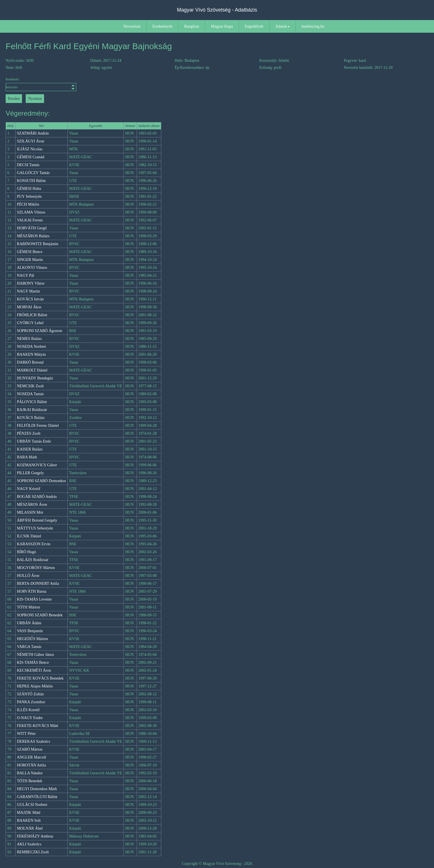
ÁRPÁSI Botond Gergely (37, 520)
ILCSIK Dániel (29, 536)
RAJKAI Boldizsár (32, 410)
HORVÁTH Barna (32, 591)
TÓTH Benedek (30, 781)
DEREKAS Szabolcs (34, 741)
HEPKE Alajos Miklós (35, 686)
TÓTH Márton (29, 607)
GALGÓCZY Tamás (33, 173)
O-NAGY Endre (30, 718)
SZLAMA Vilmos (31, 212)
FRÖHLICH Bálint (32, 315)
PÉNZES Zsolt (29, 433)
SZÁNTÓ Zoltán (30, 694)
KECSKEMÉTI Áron (34, 670)
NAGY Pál (26, 275)
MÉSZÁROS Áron (32, 505)
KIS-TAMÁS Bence (33, 662)
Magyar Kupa (222, 26)
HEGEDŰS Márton (32, 639)
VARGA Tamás (29, 647)
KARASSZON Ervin (34, 544)
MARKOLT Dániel (32, 370)
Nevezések (132, 26)
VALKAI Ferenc (30, 220)
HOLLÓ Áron (28, 576)
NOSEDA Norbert (31, 347)
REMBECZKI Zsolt (33, 852)
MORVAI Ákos (29, 307)
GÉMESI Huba (29, 189)
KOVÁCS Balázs (31, 418)
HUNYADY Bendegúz (35, 378)
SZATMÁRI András (33, 133)
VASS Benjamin (30, 631)
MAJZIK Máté (29, 813)
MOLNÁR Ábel (30, 828)
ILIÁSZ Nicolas (30, 149)
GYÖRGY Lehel (30, 323)
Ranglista (192, 26)
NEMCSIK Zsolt (30, 386)
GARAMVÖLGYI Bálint (37, 797)
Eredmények (163, 26)
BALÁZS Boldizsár (33, 560)
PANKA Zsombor (31, 702)
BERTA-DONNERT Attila (38, 584)
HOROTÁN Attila (31, 765)
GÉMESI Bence (30, 252)
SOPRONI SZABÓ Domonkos (42, 481)
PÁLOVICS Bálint (32, 402)
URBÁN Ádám (29, 623)
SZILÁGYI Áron (31, 141)
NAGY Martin (29, 291)
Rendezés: (41, 84)
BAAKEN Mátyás (31, 354)
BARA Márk (27, 457)
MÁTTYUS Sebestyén (35, 528)
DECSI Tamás (28, 165)
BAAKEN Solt (29, 820)
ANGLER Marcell (32, 757)
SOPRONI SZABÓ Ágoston (40, 331)
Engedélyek (254, 26)
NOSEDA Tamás (30, 394)
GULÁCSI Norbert (32, 805)
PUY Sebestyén (29, 196)
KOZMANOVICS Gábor (37, 465)
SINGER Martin (30, 260)
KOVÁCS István (30, 299)
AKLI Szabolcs (29, 844)
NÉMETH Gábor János (35, 655)
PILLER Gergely (30, 473)
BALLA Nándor (30, 773)
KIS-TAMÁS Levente (34, 599)
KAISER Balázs (30, 449)
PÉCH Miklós (28, 204)
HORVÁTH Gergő (32, 228)
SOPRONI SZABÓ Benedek (40, 615)
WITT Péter (26, 734)
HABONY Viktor (31, 283)
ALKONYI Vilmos (32, 268)
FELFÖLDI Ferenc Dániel (38, 426)
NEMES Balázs (29, 339)
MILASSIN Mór (30, 512)
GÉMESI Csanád (31, 157)
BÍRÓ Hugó (27, 552)
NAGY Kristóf (29, 489)
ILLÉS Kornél (28, 710)
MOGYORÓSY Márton (36, 568)
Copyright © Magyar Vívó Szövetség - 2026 (217, 864)
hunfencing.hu (313, 26)
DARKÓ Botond (30, 362)
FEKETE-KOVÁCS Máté (38, 726)
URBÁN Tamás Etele (34, 441)
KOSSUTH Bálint (31, 181)
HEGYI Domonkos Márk (37, 789)
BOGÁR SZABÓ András (37, 497)
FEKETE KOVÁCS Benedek (40, 678)
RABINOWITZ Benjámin (38, 244)
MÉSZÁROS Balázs (33, 236)
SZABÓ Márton (30, 749)
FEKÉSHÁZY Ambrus (35, 836)
